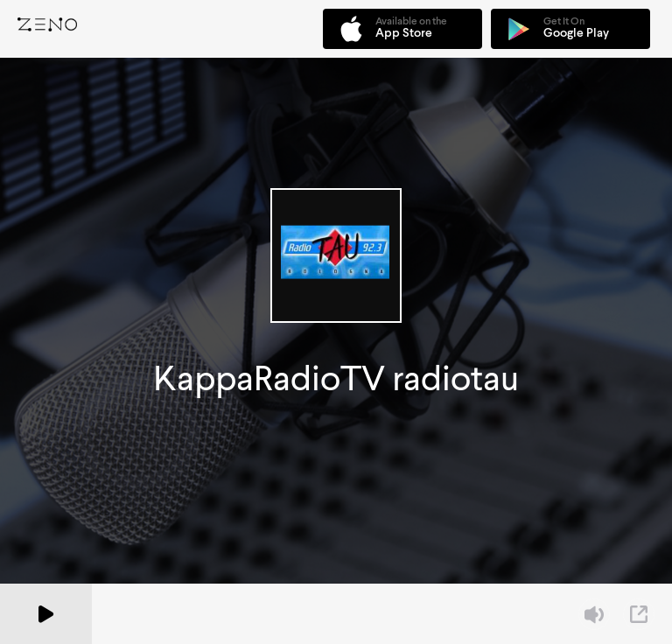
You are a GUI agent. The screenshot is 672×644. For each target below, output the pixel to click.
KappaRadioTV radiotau (336, 378)
